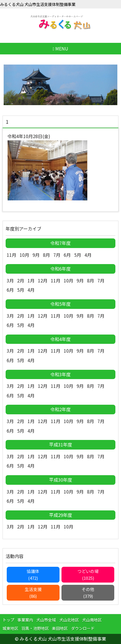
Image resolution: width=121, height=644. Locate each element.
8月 (46, 255)
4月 (88, 255)
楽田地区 (60, 628)
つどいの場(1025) (88, 575)
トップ (8, 620)
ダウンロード (83, 628)
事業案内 (25, 620)
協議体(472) (33, 575)
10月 (24, 255)
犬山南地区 (92, 620)
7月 (57, 255)
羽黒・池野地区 (35, 628)
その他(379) (88, 593)
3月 (10, 280)
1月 (31, 280)
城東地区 (10, 628)
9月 (36, 255)
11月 (12, 255)
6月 (67, 255)
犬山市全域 (46, 620)
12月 (43, 280)
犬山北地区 (69, 620)
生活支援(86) (33, 593)
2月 (21, 280)
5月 (78, 255)
